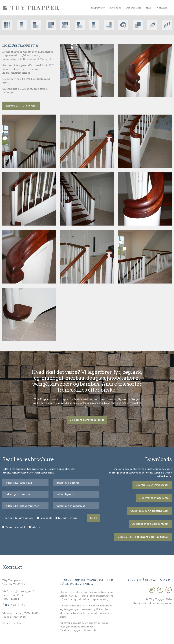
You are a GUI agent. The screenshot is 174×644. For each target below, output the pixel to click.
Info (149, 8)
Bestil (94, 518)
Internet (37, 527)
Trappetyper (97, 8)
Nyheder (116, 8)
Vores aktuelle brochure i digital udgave (143, 537)
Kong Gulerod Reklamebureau (152, 603)
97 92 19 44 (20, 584)
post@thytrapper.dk (22, 591)
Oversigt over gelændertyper (150, 524)
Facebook (46, 518)
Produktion (134, 8)
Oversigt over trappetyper (152, 485)
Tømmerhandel (15, 527)
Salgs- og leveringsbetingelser (149, 511)
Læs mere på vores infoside (87, 420)
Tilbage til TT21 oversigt (21, 106)
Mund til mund (68, 518)
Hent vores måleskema (154, 498)
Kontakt (162, 8)
